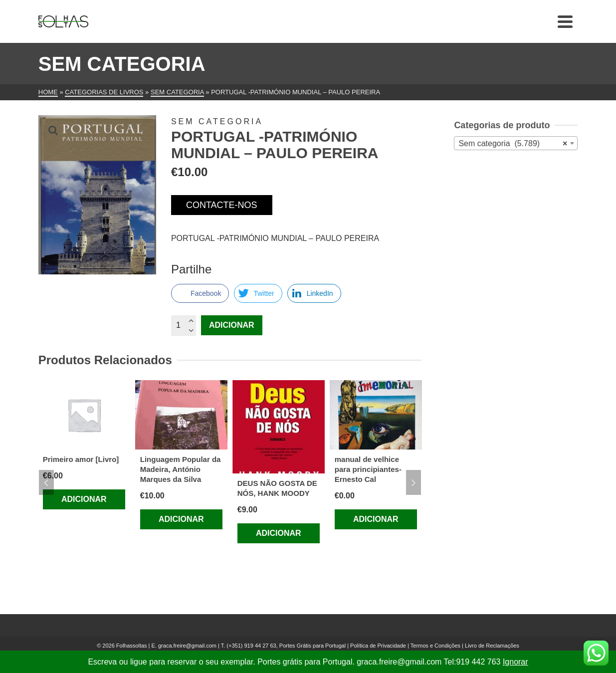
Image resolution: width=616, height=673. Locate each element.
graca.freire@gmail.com (187, 646)
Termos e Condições (435, 646)
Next (413, 482)
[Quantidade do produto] (184, 325)
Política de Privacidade (378, 646)
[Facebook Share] (200, 293)
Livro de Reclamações (492, 646)
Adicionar (232, 325)
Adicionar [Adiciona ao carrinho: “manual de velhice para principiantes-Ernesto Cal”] (376, 519)
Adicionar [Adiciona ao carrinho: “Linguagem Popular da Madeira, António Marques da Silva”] (181, 519)
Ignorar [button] (515, 662)
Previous (46, 482)
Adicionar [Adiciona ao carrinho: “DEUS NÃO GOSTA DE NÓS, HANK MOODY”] (279, 533)
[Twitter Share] (258, 293)
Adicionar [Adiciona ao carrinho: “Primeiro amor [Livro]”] (84, 499)
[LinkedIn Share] (314, 293)
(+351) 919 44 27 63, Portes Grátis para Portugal (287, 646)
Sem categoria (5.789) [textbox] (513, 144)
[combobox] (516, 143)
